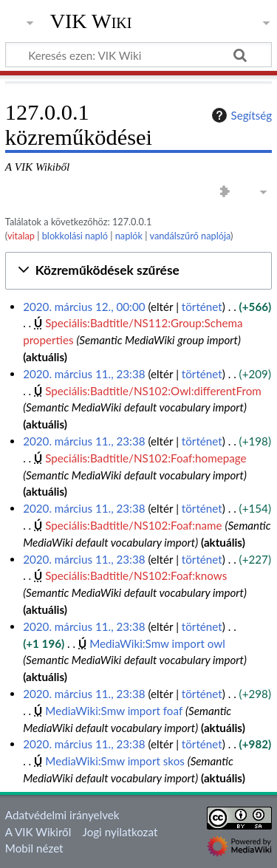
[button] (138, 271)
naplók (129, 236)
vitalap (21, 236)
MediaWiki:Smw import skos (115, 761)
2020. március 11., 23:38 (84, 374)
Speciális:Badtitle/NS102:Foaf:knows (136, 575)
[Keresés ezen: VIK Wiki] (138, 55)
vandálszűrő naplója (190, 236)
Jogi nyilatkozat (120, 832)
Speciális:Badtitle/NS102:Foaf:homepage (146, 458)
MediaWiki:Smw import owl (157, 643)
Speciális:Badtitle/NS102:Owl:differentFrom (153, 391)
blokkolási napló (75, 236)
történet (202, 307)
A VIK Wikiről (38, 832)
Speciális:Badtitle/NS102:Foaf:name (133, 525)
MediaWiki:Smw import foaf (114, 711)
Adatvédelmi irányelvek (62, 815)
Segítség (240, 115)
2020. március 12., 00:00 (84, 307)
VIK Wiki (91, 21)
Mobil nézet (34, 848)
